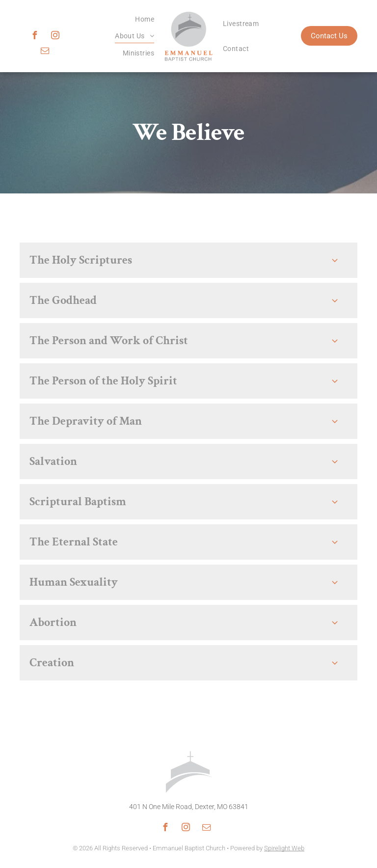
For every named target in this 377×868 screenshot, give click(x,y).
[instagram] (55, 37)
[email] (45, 52)
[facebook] (34, 37)
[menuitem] (145, 19)
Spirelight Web (284, 848)
